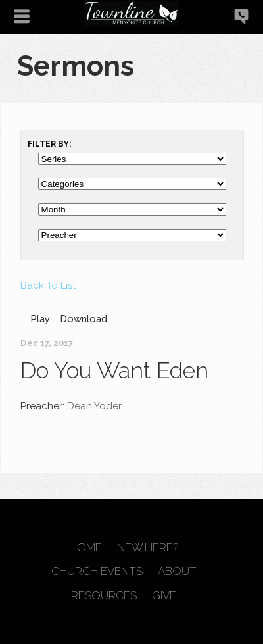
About (177, 571)
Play (40, 319)
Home (85, 548)
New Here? (148, 548)
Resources (104, 596)
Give (164, 596)
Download (84, 319)
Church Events (97, 571)
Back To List (48, 285)
